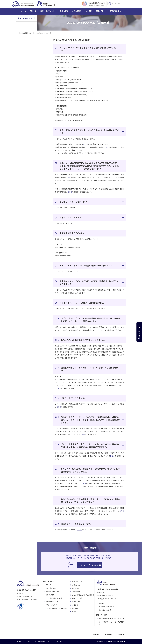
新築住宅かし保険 (51, 588)
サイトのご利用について (23, 641)
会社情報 (88, 11)
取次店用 (108, 635)
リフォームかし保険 (51, 605)
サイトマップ (60, 641)
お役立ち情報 (63, 11)
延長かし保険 (50, 595)
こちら (86, 144)
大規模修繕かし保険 (52, 601)
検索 (110, 4)
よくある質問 (77, 11)
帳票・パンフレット (47, 11)
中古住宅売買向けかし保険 (54, 598)
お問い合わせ (76, 585)
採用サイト (99, 11)
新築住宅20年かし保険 (53, 591)
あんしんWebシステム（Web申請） (32, 18)
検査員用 (121, 635)
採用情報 (75, 608)
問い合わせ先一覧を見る (90, 565)
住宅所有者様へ (115, 11)
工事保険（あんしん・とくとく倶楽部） (56, 608)
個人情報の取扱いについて (107, 607)
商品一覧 (33, 11)
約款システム (76, 598)
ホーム (24, 11)
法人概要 (101, 603)
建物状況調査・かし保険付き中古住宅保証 (111, 618)
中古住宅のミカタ (104, 610)
